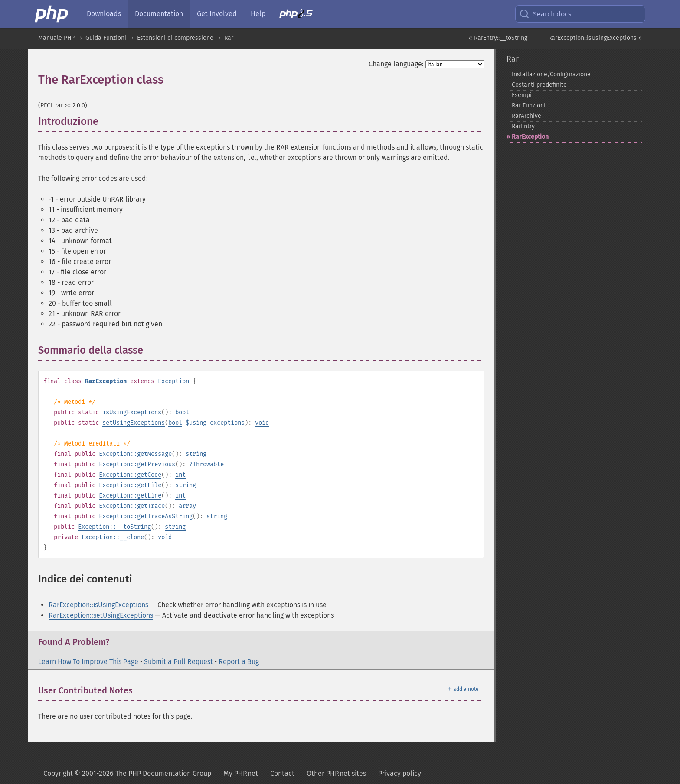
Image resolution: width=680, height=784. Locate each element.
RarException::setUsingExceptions (101, 615)
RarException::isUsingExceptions (98, 605)
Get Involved (217, 14)
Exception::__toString (114, 527)
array (187, 506)
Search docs (545, 14)
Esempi (522, 95)
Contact (282, 773)
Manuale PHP (56, 38)
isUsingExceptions (132, 412)
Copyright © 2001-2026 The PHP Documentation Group (127, 773)
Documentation (159, 14)
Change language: (396, 64)
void (262, 423)
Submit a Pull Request (178, 662)
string (196, 454)
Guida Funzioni (106, 38)
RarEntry (523, 126)
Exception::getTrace (132, 506)
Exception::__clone (113, 537)
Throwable (208, 464)
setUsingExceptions (134, 423)
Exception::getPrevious (137, 464)
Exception (173, 381)
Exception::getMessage (135, 454)
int (180, 475)
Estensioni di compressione (175, 38)
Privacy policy (400, 773)
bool (182, 412)
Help (258, 14)
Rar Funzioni (529, 106)
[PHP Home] (52, 14)
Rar (229, 38)
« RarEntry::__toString (498, 38)
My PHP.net (241, 773)
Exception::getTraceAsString (146, 516)
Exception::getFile (130, 485)
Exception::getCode (130, 475)
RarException (530, 137)
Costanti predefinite (539, 85)
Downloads (104, 14)
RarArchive (526, 116)
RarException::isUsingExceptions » (595, 38)
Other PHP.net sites (336, 773)
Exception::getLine (130, 496)
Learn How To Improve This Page (88, 662)
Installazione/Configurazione (551, 74)
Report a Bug (239, 662)
